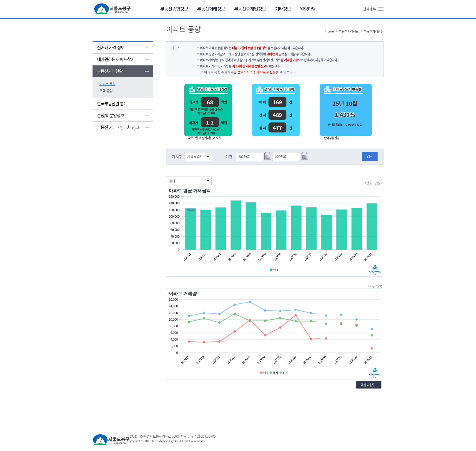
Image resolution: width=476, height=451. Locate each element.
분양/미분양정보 (110, 115)
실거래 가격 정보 (111, 47)
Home (329, 31)
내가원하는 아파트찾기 (116, 59)
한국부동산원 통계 (112, 104)
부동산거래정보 (211, 9)
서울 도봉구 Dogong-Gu (113, 9)
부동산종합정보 (174, 9)
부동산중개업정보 (250, 9)
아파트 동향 (107, 84)
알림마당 (308, 9)
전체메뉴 (369, 9)
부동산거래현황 (110, 71)
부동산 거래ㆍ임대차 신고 (118, 127)
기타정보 (283, 9)
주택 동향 (106, 91)
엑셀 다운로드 (369, 385)
